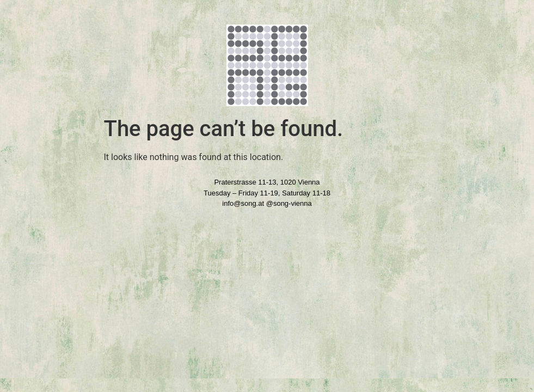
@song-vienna (289, 203)
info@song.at (243, 203)
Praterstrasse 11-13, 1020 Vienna (267, 182)
